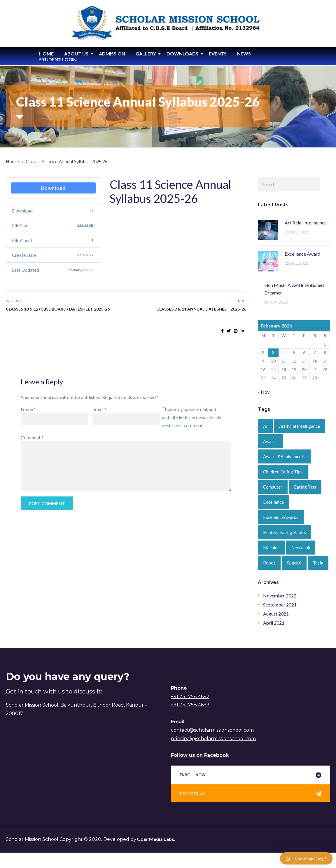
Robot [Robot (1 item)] (269, 563)
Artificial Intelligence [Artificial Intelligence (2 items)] (300, 426)
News (244, 53)
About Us (76, 53)
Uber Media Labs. (156, 839)
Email (99, 409)
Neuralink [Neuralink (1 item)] (301, 548)
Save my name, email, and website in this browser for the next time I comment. (192, 417)
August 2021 (276, 614)
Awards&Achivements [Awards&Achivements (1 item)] (284, 456)
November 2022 (280, 596)
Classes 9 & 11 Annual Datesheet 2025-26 (201, 309)
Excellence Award (302, 254)
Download (53, 188)
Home (46, 53)
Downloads (182, 53)
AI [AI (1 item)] (265, 426)
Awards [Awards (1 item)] (270, 441)
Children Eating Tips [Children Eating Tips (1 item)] (283, 472)
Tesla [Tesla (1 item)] (318, 563)
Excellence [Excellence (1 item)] (273, 502)
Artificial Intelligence (306, 223)
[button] (251, 775)
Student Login (58, 59)
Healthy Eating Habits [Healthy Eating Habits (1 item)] (285, 532)
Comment (32, 437)
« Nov (264, 392)
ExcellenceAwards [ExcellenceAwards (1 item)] (281, 517)
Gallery (146, 53)
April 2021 (274, 623)
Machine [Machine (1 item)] (271, 548)
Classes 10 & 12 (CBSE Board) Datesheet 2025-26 (58, 309)
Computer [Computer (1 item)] (273, 487)
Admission (112, 53)
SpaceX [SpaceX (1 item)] (294, 563)
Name (28, 409)
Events (218, 53)
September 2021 (280, 605)
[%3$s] (82, 767)
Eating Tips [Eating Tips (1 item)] (305, 487)
